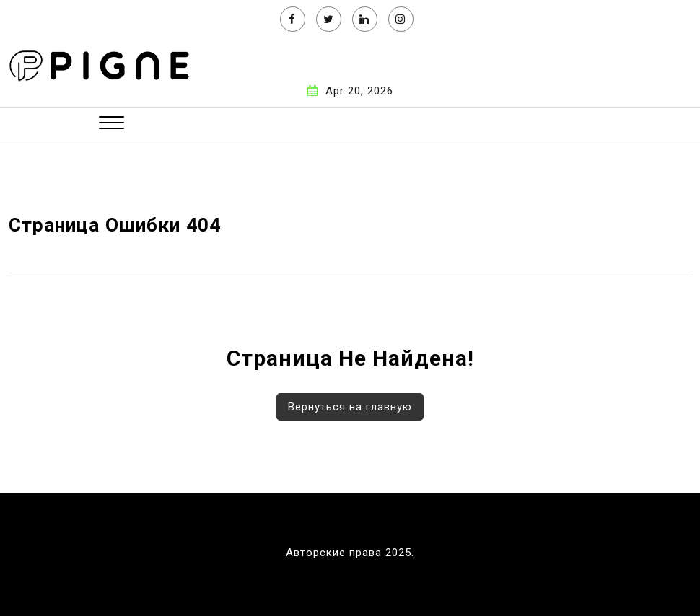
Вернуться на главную (350, 407)
